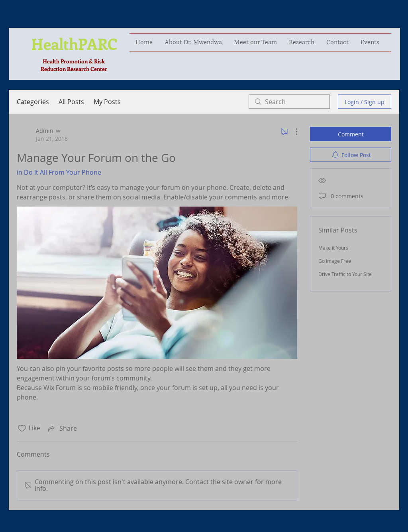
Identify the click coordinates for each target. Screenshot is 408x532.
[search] (289, 102)
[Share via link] (62, 428)
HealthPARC (74, 43)
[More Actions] (292, 132)
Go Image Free (335, 261)
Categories (33, 102)
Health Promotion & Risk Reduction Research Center (74, 65)
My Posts (107, 102)
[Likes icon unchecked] (22, 428)
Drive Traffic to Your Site (345, 274)
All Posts (71, 102)
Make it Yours (333, 248)
